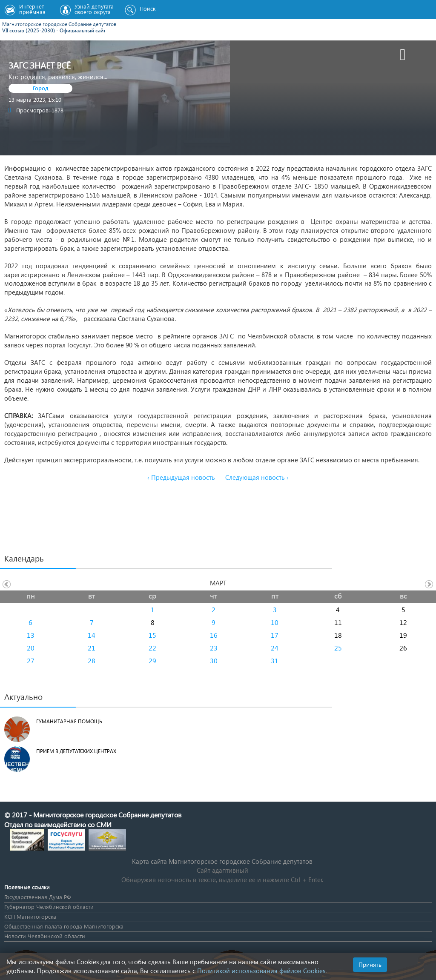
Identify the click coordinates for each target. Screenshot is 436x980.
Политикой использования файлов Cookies (261, 971)
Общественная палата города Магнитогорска (64, 926)
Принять (370, 964)
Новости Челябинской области (45, 936)
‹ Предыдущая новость (181, 477)
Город (41, 88)
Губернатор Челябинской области (49, 907)
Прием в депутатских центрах (76, 751)
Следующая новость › (257, 477)
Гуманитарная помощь (69, 721)
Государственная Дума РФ (37, 897)
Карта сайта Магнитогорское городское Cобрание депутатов (222, 861)
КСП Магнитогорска (30, 916)
